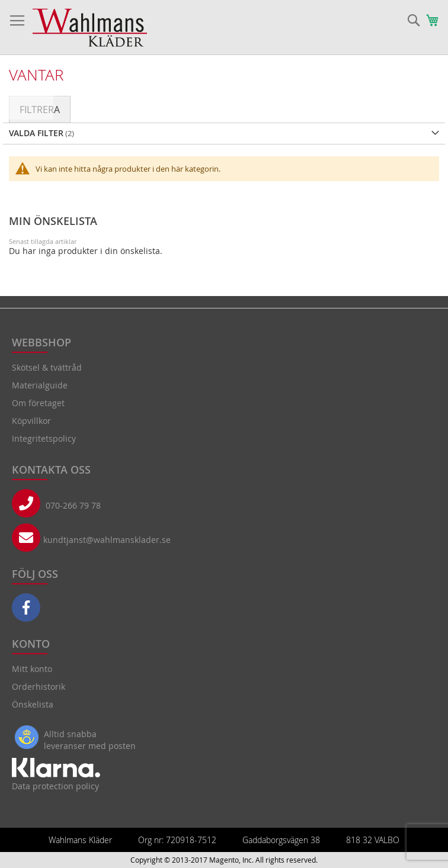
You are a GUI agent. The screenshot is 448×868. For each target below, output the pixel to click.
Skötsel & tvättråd (47, 367)
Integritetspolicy (44, 438)
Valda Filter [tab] (36, 133)
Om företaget (38, 403)
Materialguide (40, 385)
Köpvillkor (31, 421)
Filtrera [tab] (40, 110)
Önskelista (33, 704)
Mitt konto (32, 669)
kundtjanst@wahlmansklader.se (107, 540)
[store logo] (90, 28)
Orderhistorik (39, 687)
